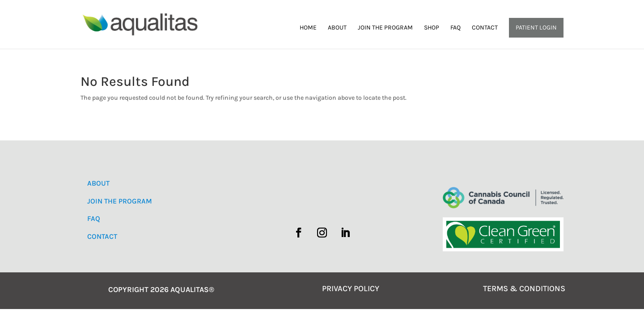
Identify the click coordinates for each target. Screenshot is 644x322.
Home (308, 28)
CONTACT (102, 236)
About (337, 28)
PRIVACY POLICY (351, 288)
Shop (432, 28)
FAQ (455, 28)
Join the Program (385, 28)
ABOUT (98, 183)
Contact (485, 28)
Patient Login (536, 28)
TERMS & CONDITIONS (524, 288)
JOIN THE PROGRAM (120, 201)
